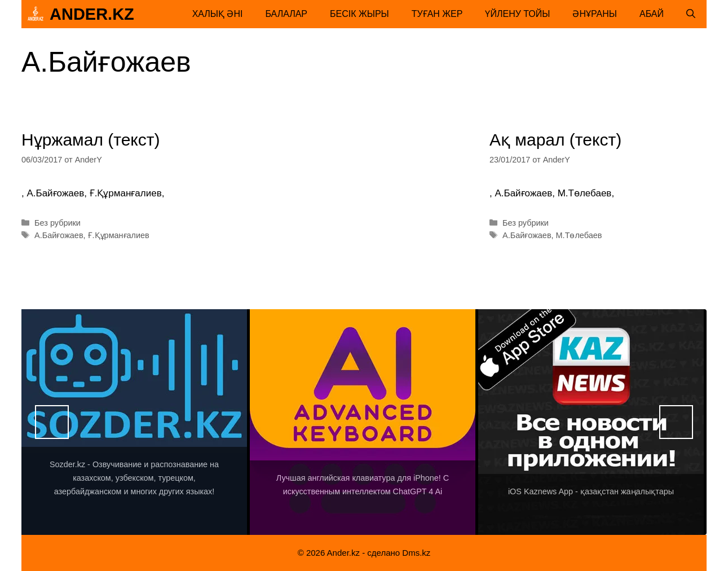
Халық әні (218, 14)
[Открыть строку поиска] (691, 14)
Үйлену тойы (517, 14)
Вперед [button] (676, 422)
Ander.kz (92, 14)
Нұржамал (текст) (91, 140)
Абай (652, 14)
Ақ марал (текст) (555, 140)
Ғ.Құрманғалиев (119, 235)
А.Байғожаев (59, 235)
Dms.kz (416, 553)
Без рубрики (58, 223)
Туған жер (437, 14)
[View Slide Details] (134, 422)
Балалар (286, 14)
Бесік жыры (359, 14)
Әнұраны (595, 14)
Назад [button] (52, 422)
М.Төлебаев (579, 235)
